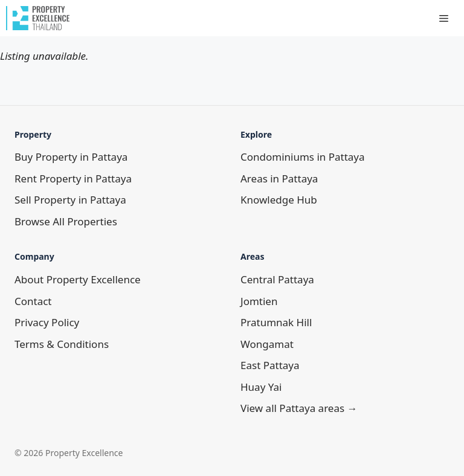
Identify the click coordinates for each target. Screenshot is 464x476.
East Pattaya (270, 365)
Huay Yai (261, 387)
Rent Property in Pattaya (73, 178)
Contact (33, 301)
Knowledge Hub (279, 200)
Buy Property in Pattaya (71, 157)
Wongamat (267, 344)
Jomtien (259, 301)
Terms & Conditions (62, 344)
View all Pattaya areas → (299, 408)
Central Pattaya (277, 279)
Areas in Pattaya (279, 178)
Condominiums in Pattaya (303, 157)
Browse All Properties (66, 221)
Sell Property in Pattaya (70, 200)
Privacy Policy (47, 322)
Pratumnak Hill (276, 322)
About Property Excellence (78, 279)
